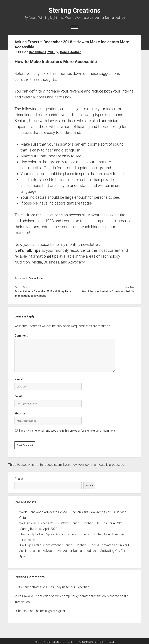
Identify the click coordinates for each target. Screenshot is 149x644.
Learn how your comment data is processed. (94, 465)
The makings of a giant (50, 611)
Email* (19, 396)
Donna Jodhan (71, 52)
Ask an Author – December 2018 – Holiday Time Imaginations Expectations (43, 294)
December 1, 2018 (42, 52)
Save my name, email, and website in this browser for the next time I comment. (67, 431)
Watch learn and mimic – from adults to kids (108, 291)
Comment (21, 336)
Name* (19, 379)
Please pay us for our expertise (68, 587)
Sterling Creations (74, 11)
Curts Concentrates (28, 587)
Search (19, 479)
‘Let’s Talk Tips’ (28, 250)
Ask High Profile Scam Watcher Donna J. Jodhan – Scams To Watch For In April (74, 545)
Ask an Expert (37, 279)
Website (20, 413)
